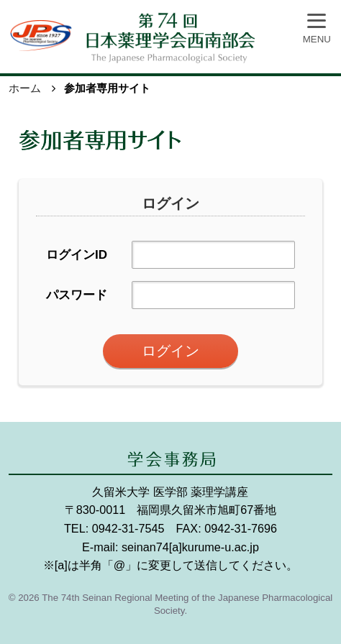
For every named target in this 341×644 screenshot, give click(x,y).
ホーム (25, 88)
